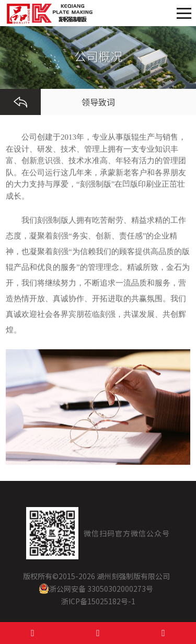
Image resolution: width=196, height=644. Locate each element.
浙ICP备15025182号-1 (98, 601)
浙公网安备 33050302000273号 (96, 589)
